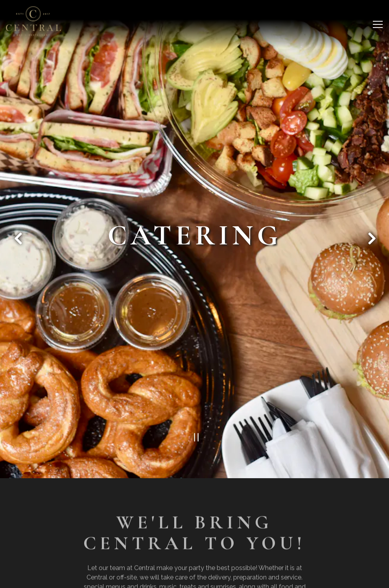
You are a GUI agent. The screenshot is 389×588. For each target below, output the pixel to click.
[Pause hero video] (194, 425)
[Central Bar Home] (33, 21)
